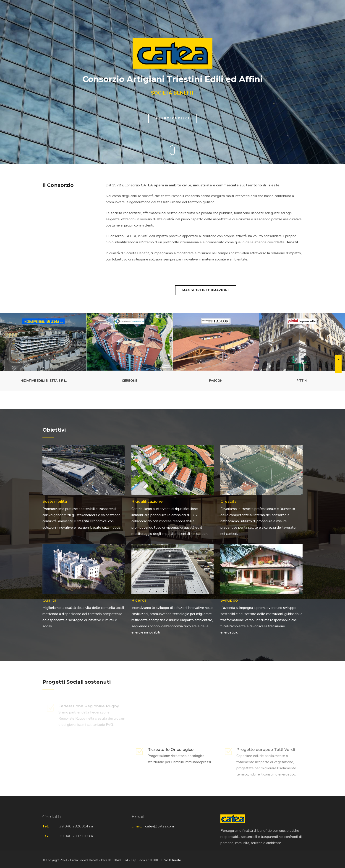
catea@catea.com (159, 826)
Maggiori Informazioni (206, 290)
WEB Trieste (172, 860)
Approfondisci (173, 118)
